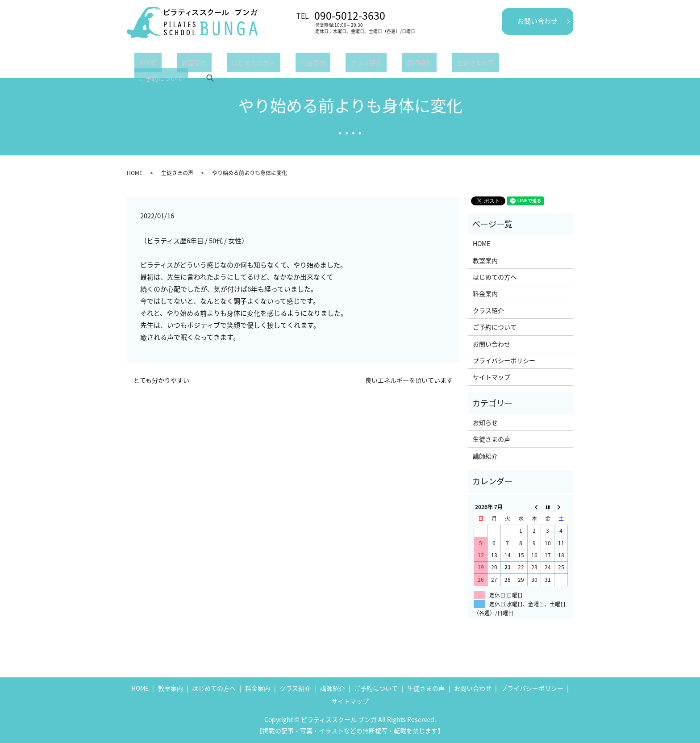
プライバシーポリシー (504, 360)
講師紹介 (366, 64)
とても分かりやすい (161, 380)
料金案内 (279, 64)
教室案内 (179, 64)
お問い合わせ (537, 21)
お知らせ (485, 422)
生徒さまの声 (412, 64)
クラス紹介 (322, 64)
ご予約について (468, 64)
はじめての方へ (229, 64)
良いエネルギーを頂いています (409, 380)
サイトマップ (492, 377)
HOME (143, 64)
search (512, 64)
